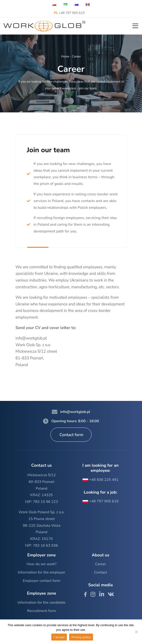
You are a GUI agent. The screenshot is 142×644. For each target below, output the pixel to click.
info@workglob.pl (31, 338)
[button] (135, 26)
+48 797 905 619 (69, 13)
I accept (59, 637)
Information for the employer (42, 572)
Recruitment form (42, 611)
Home (65, 57)
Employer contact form (41, 581)
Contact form (71, 435)
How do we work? (42, 564)
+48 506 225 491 (101, 480)
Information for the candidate (42, 603)
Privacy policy (81, 637)
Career (100, 564)
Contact (100, 572)
